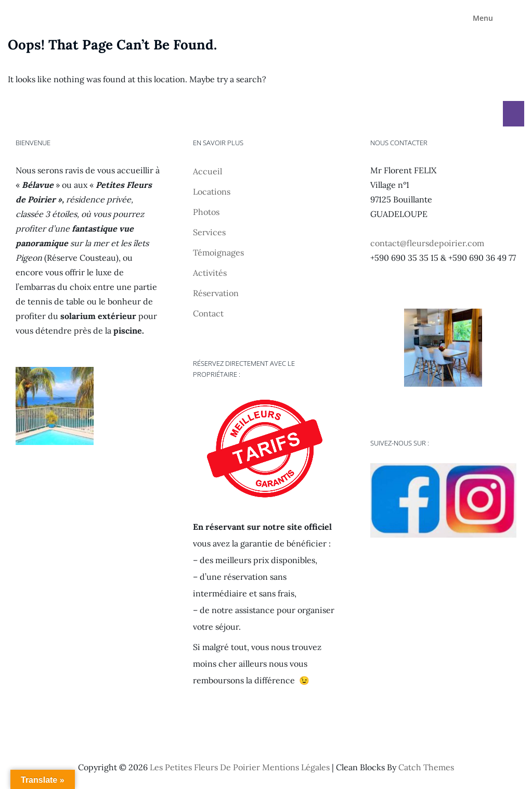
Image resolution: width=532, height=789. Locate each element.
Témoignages (218, 252)
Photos (206, 212)
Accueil (207, 171)
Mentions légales (296, 767)
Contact (208, 313)
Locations (212, 192)
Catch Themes (426, 767)
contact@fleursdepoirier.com (427, 243)
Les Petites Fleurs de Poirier (205, 767)
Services (209, 232)
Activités (210, 273)
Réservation (216, 293)
